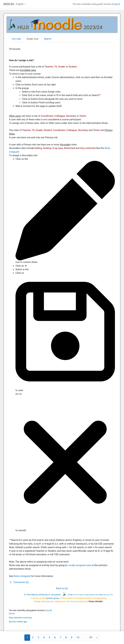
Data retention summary (20, 618)
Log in (116, 4)
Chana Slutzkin (96, 601)
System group (52, 598)
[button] (62, 582)
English (20, 4)
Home (12, 614)
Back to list (62, 588)
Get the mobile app (18, 622)
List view (16, 39)
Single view (32, 39)
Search (48, 39)
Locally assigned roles (79, 565)
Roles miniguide (22, 576)
